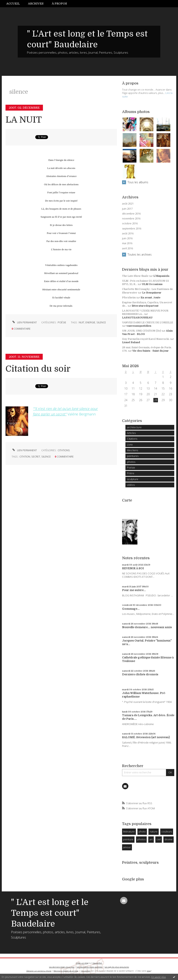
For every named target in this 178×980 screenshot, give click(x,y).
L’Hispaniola (161, 276)
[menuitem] (15, 4)
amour (127, 847)
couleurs (167, 831)
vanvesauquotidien (139, 326)
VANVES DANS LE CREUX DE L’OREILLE (148, 322)
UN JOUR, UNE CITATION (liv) (142, 331)
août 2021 (128, 204)
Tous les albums (138, 182)
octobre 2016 (130, 223)
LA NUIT (24, 120)
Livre (130, 445)
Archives (36, 4)
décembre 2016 (131, 214)
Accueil (13, 4)
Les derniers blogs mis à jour (62, 967)
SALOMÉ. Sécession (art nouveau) (146, 737)
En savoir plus (159, 977)
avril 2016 (127, 248)
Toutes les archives (140, 254)
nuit (82, 322)
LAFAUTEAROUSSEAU (137, 318)
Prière (131, 473)
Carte (127, 500)
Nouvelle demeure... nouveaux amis (147, 627)
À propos (59, 4)
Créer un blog (82, 963)
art (151, 839)
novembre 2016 (131, 219)
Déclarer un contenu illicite (39, 971)
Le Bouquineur (152, 293)
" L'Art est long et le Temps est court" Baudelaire (50, 913)
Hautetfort (97, 963)
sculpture (133, 479)
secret (36, 457)
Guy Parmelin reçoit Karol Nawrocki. (146, 339)
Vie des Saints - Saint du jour (151, 351)
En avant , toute (151, 297)
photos (131, 462)
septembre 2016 (132, 229)
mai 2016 (127, 243)
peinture (128, 839)
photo (142, 831)
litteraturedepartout (145, 306)
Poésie (62, 322)
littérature (129, 831)
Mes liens (133, 450)
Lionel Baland (131, 342)
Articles (131, 433)
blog (149, 971)
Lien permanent (24, 322)
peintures (133, 456)
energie (90, 322)
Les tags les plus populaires (117, 967)
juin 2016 (127, 238)
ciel (159, 839)
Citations (64, 450)
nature (154, 831)
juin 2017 (127, 209)
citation (25, 457)
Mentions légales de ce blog (66, 971)
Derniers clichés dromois (140, 674)
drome (169, 839)
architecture (134, 427)
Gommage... (131, 609)
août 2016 (128, 233)
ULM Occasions (152, 284)
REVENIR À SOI (133, 568)
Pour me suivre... (134, 590)
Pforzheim (129, 297)
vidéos (131, 485)
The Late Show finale (135, 276)
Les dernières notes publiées (90, 967)
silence (101, 322)
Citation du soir (38, 369)
